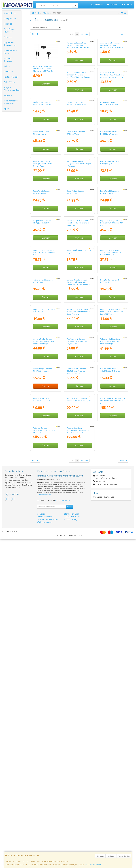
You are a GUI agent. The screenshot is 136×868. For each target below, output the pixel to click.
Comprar (46, 84)
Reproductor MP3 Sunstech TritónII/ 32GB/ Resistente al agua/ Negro (45, 388)
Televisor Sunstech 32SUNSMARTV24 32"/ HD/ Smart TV (112, 706)
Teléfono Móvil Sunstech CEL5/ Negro (110, 440)
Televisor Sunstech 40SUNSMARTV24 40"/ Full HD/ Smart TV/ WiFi (45, 760)
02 (82, 34)
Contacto (112, 5)
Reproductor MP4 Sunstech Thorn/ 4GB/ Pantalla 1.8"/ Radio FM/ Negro (78, 441)
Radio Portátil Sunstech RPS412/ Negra (109, 174)
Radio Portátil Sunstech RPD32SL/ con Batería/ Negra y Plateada (45, 281)
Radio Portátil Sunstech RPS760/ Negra (109, 280)
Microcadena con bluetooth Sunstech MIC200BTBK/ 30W (45, 705)
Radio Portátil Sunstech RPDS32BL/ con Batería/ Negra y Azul (110, 228)
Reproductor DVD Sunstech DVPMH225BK (111, 493)
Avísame (113, 615)
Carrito (127, 5)
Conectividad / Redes (11, 52)
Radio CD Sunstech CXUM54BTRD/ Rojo (109, 652)
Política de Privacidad (44, 824)
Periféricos (9, 72)
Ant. (72, 34)
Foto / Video (10, 82)
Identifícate (97, 5)
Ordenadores (10, 13)
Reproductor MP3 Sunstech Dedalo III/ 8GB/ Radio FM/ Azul (78, 388)
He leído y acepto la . (56, 830)
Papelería (8, 95)
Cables (7, 66)
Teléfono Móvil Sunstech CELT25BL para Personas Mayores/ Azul (43, 600)
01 (77, 34)
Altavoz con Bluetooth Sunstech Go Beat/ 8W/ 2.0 (44, 174)
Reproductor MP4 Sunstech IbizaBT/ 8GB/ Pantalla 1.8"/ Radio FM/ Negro (78, 547)
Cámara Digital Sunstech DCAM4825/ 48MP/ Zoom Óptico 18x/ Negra (111, 547)
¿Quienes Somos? (45, 852)
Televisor (8, 37)
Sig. (87, 34)
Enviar (69, 836)
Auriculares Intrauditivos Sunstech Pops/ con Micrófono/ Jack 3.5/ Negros (112, 69)
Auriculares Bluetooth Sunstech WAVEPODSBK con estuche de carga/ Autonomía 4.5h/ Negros (79, 123)
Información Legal (72, 843)
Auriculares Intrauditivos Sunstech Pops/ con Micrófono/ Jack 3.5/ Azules (78, 69)
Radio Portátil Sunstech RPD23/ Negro (76, 280)
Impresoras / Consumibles (10, 44)
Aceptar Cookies (124, 856)
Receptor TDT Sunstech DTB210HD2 (76, 493)
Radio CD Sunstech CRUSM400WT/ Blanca (76, 652)
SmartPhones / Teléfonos (11, 31)
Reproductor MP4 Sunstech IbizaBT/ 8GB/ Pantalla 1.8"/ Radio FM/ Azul (45, 547)
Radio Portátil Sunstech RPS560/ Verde (76, 333)
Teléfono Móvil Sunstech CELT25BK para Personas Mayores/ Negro (77, 600)
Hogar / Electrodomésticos (12, 89)
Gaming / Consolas (8, 60)
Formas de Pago (71, 849)
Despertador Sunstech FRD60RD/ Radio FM (76, 174)
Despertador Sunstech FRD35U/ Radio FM (109, 333)
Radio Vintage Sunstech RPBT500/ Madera (110, 599)
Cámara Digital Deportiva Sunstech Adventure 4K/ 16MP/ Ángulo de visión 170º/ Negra (45, 495)
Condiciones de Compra (48, 849)
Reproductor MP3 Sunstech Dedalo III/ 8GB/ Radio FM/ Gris (111, 388)
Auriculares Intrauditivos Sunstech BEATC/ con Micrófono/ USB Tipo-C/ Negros (43, 70)
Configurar (100, 856)
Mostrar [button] (123, 34)
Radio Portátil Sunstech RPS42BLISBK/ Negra (109, 121)
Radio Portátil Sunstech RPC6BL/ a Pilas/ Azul (76, 227)
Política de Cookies (93, 865)
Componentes (10, 19)
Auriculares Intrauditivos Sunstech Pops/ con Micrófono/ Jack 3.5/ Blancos (45, 122)
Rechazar (111, 856)
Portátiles (8, 24)
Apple (7, 109)
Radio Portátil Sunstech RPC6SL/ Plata (42, 227)
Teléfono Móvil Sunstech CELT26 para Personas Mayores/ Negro (43, 653)
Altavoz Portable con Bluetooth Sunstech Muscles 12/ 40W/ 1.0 (79, 706)
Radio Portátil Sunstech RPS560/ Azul (42, 333)
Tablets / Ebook (11, 77)
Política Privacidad (45, 846)
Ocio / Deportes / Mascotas (11, 102)
